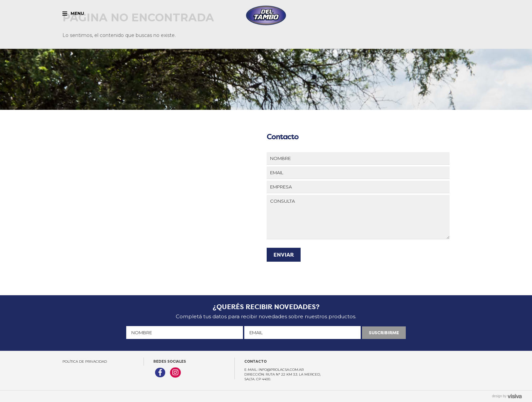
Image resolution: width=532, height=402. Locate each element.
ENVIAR (284, 255)
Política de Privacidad (85, 361)
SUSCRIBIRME (384, 333)
